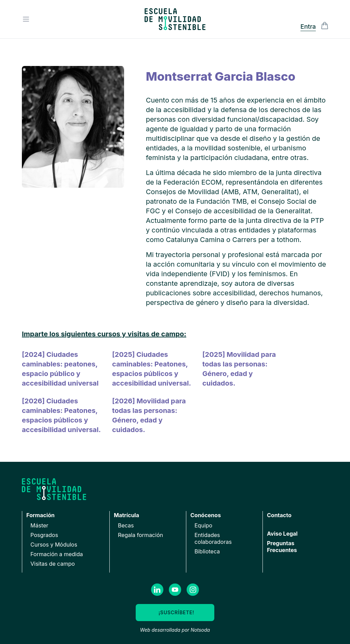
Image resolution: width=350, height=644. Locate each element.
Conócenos (206, 515)
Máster (39, 525)
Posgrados (44, 535)
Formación (41, 515)
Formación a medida (57, 554)
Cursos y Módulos (54, 545)
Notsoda (200, 630)
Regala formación (140, 535)
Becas (126, 525)
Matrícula (126, 515)
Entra (308, 26)
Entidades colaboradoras (213, 538)
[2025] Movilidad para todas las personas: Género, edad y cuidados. (239, 369)
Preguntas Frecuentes (282, 547)
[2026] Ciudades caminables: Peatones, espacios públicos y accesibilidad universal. (61, 415)
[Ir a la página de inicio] (175, 19)
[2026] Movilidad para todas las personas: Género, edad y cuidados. (149, 415)
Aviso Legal (282, 534)
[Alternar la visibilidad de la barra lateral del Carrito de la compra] (325, 26)
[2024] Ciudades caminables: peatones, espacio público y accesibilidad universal (60, 369)
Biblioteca (207, 551)
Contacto (279, 515)
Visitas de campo (53, 564)
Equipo (203, 525)
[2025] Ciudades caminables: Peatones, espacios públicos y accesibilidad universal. (152, 369)
